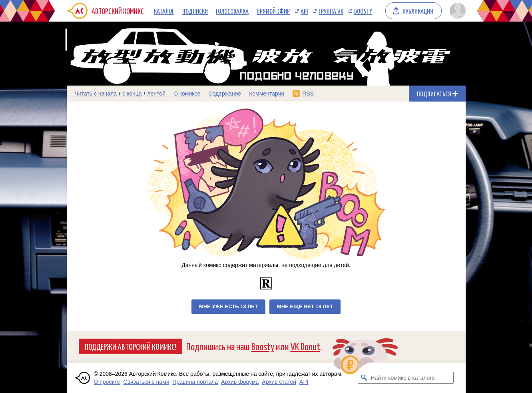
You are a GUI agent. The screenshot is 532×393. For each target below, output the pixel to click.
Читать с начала (96, 94)
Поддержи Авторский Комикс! (131, 346)
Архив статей (279, 382)
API (304, 11)
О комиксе (187, 94)
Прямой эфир (273, 11)
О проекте (107, 382)
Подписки (195, 11)
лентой (156, 94)
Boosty (363, 11)
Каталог (164, 11)
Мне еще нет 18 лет (305, 306)
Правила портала (195, 382)
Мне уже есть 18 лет (228, 306)
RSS (308, 94)
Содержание (225, 94)
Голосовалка (232, 11)
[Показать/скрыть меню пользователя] (456, 11)
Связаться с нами (146, 382)
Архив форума (240, 382)
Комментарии (267, 94)
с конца (132, 94)
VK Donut (305, 346)
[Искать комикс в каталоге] (364, 378)
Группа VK (331, 11)
